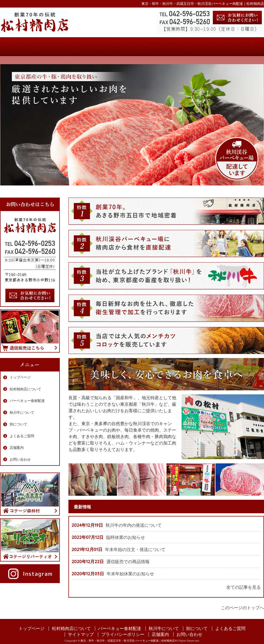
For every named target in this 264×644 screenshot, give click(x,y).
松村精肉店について (66, 47)
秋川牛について (154, 47)
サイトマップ (81, 634)
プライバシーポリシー (123, 634)
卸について (18, 424)
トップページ (22, 47)
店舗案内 (242, 47)
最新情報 (82, 507)
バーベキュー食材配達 (110, 47)
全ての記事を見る (244, 587)
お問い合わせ (20, 459)
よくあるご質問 (198, 47)
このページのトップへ (242, 608)
